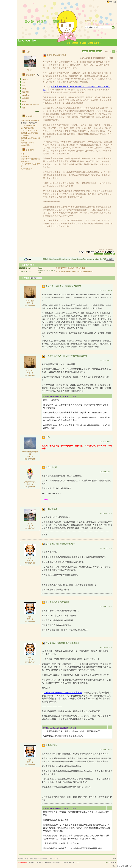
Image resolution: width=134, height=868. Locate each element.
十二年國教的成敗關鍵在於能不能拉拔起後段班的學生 (75, 272)
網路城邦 (113, 2)
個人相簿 (83, 43)
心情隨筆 (101, 250)
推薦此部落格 (98, 24)
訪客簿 (90, 43)
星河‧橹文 (30, 301)
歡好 (23, 82)
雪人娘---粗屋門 (35, 22)
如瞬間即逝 (26, 98)
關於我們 (32, 862)
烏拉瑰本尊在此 (30, 482)
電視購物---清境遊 (27, 143)
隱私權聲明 (66, 862)
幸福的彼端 (26, 92)
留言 (26, 305)
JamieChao (26, 95)
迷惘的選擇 (25, 157)
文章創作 (75, 43)
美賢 (23, 108)
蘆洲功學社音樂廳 (27, 128)
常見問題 (40, 862)
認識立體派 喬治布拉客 (29, 130)
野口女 (24, 86)
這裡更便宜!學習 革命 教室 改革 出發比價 (70, 268)
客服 (73, 862)
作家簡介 (97, 43)
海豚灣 (24, 101)
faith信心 (25, 79)
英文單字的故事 (27, 169)
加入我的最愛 (109, 24)
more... (37, 112)
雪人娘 (30, 70)
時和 (30, 558)
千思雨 (24, 89)
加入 (118, 866)
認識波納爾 (25, 135)
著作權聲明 (56, 862)
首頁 (68, 43)
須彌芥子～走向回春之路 (30, 105)
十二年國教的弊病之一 (29, 125)
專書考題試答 (26, 145)
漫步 (23, 154)
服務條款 (48, 862)
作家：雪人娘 (89, 21)
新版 (56, 22)
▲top (114, 858)
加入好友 (88, 24)
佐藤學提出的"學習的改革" (30, 120)
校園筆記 (109, 250)
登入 (114, 866)
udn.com (113, 862)
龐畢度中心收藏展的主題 (30, 133)
